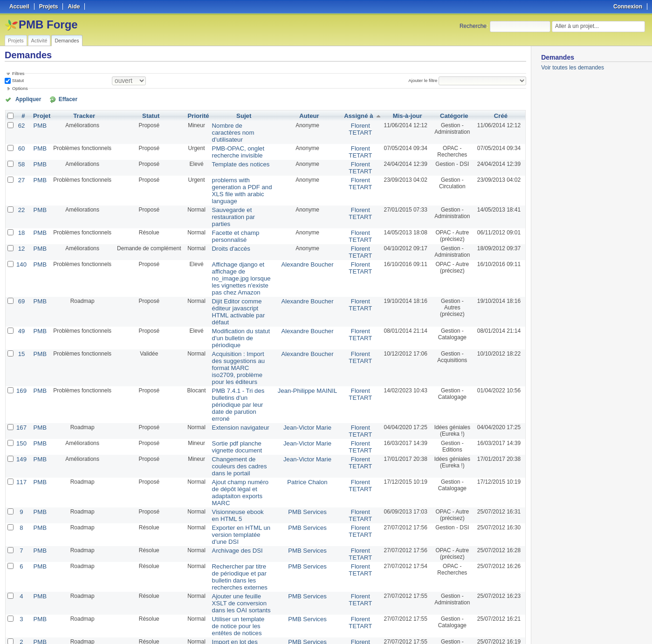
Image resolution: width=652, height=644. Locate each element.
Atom (492, 626)
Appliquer (25, 99)
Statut (17, 80)
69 (21, 263)
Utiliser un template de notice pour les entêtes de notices (240, 529)
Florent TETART (359, 128)
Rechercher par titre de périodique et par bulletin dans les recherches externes (239, 483)
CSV (507, 626)
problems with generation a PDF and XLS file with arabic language (242, 176)
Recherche (473, 26)
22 (21, 191)
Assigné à (358, 115)
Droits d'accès (226, 220)
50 (208, 612)
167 (21, 356)
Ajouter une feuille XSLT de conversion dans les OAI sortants (242, 507)
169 (21, 328)
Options (20, 88)
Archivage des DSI (231, 458)
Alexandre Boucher (310, 235)
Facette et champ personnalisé (230, 209)
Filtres (18, 73)
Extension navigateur (234, 356)
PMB (38, 124)
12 (21, 220)
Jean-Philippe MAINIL (310, 328)
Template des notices (235, 154)
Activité (39, 41)
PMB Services (310, 422)
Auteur (312, 115)
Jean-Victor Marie (310, 356)
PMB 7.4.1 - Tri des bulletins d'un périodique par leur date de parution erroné (239, 337)
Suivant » (122, 612)
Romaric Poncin (310, 559)
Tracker (82, 115)
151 (21, 587)
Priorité (195, 115)
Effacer (56, 99)
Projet (40, 115)
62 (21, 124)
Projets (16, 41)
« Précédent (23, 612)
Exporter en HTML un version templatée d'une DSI (238, 443)
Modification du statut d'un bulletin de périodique (241, 288)
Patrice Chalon (310, 400)
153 (21, 559)
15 (21, 300)
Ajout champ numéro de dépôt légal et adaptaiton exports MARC (239, 407)
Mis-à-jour (405, 115)
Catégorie (453, 115)
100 (218, 612)
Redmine (302, 639)
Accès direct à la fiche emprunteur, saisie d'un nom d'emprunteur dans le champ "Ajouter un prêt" (241, 569)
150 (21, 370)
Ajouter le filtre (425, 80)
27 (21, 169)
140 (21, 235)
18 (21, 206)
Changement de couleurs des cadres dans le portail (240, 389)
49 (21, 285)
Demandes (67, 41)
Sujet (245, 115)
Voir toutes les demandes (573, 68)
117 (21, 400)
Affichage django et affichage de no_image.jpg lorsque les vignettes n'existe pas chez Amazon (241, 245)
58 (21, 154)
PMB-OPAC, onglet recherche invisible (232, 143)
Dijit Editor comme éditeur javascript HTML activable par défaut (240, 270)
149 (21, 385)
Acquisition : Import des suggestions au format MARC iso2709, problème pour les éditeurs (240, 309)
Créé (501, 115)
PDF (522, 626)
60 (21, 139)
